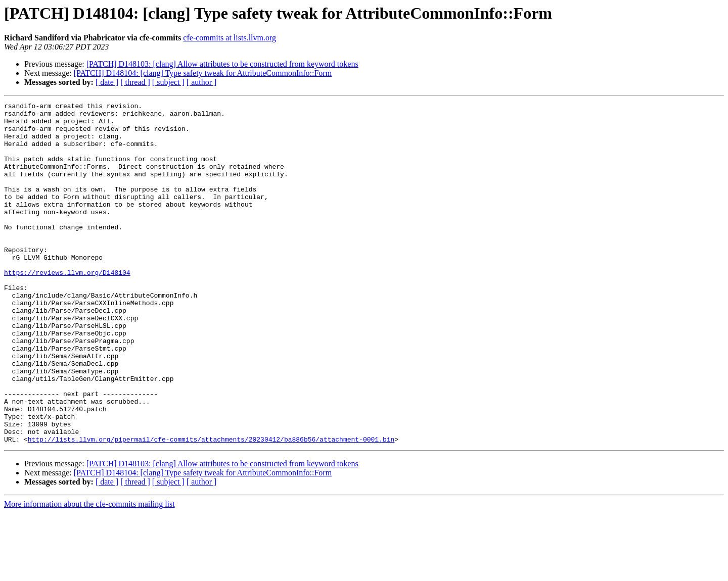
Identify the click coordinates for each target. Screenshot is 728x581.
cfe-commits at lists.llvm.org (230, 38)
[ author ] (202, 82)
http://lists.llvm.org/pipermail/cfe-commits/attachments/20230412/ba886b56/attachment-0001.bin (211, 507)
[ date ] (107, 82)
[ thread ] (135, 82)
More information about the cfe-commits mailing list (89, 572)
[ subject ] (168, 82)
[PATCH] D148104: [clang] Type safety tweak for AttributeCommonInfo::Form (203, 73)
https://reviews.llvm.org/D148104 (67, 307)
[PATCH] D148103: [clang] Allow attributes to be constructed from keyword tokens (222, 64)
